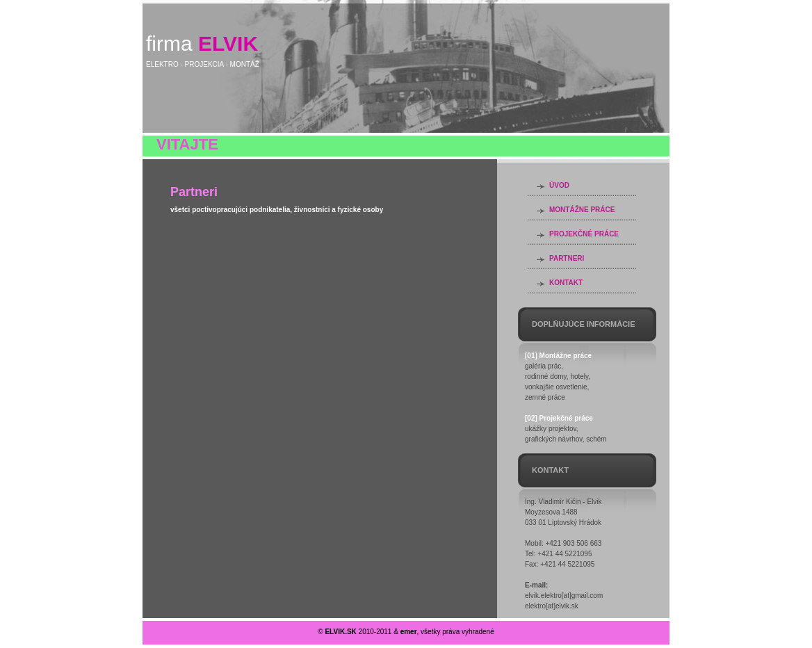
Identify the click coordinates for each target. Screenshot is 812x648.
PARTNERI (567, 258)
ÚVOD (559, 185)
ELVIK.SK (340, 632)
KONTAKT (566, 283)
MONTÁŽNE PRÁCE (582, 210)
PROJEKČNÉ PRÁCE (584, 234)
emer (409, 632)
